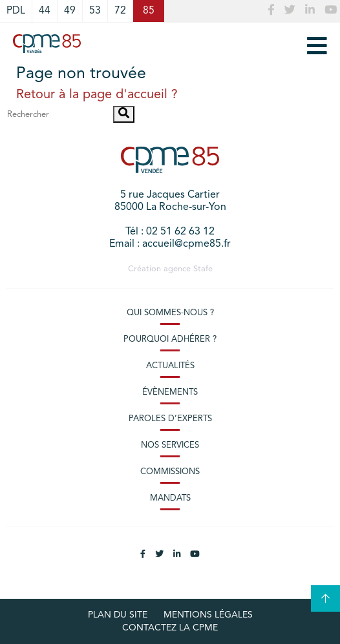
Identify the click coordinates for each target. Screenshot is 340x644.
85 (149, 11)
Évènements (170, 392)
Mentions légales (208, 615)
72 (120, 11)
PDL (16, 11)
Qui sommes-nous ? (170, 313)
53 (95, 11)
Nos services (170, 445)
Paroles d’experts (170, 419)
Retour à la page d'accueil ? (97, 95)
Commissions (170, 472)
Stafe (203, 269)
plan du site (118, 615)
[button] (124, 114)
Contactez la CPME (170, 628)
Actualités (170, 366)
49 (70, 11)
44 (45, 11)
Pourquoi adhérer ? (170, 339)
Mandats (170, 498)
